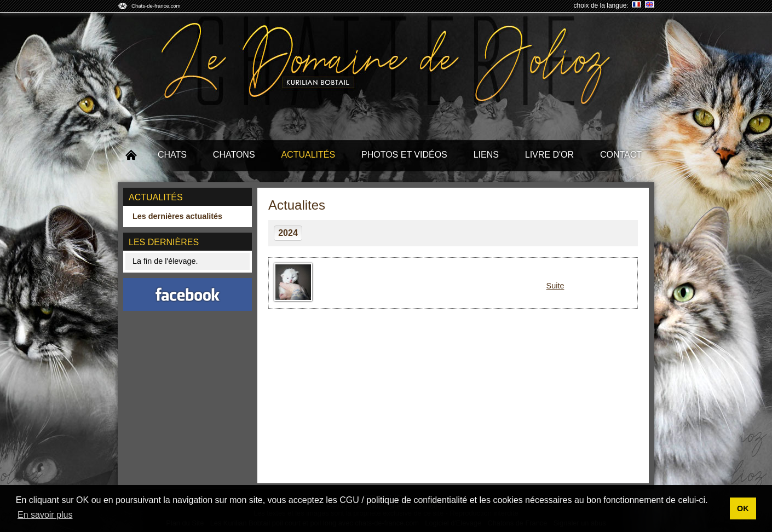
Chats (172, 155)
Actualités (308, 155)
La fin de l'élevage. (165, 261)
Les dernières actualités (177, 216)
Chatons (234, 155)
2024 (288, 233)
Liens (486, 155)
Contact (621, 155)
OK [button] (743, 508)
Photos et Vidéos (404, 155)
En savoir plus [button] (45, 515)
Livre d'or (549, 155)
